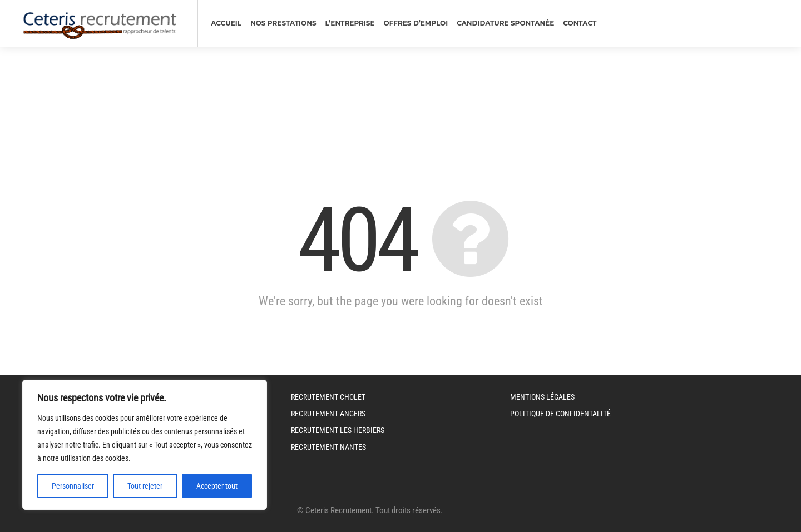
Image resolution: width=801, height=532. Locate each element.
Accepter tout (217, 486)
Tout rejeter (145, 486)
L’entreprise (350, 23)
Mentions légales (542, 397)
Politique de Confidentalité (560, 414)
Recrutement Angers (328, 414)
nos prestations (283, 23)
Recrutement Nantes (328, 447)
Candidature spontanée (505, 23)
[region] (145, 445)
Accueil (226, 23)
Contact (580, 23)
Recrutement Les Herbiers (338, 430)
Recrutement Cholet (328, 397)
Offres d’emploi (416, 23)
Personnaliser (73, 486)
